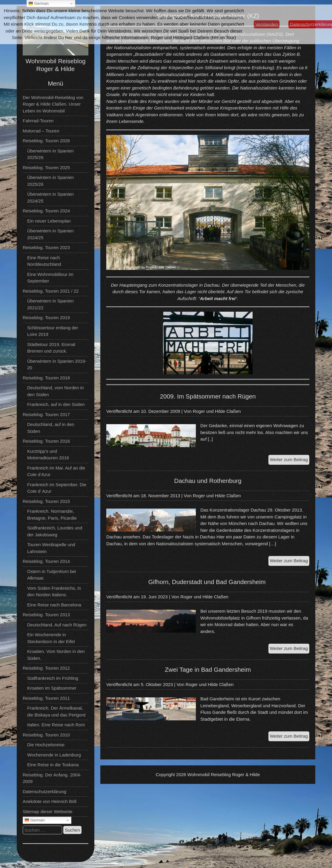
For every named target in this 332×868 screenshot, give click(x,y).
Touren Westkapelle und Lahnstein (51, 548)
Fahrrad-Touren (38, 121)
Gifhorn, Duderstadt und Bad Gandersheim (208, 582)
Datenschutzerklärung (44, 791)
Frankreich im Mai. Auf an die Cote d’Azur (56, 471)
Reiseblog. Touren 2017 (46, 414)
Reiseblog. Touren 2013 (46, 615)
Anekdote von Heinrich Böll (50, 801)
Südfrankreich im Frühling (53, 678)
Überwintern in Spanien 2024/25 (50, 197)
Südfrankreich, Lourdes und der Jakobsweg (55, 531)
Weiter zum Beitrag (290, 460)
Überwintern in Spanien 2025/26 (50, 154)
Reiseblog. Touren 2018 (46, 378)
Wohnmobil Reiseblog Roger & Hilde (223, 774)
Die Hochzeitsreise (46, 745)
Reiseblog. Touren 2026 (46, 141)
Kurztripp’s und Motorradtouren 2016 (48, 455)
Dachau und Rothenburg (208, 481)
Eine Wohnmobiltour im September (50, 278)
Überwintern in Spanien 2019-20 (57, 365)
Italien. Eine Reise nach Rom (56, 725)
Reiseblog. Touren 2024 (46, 211)
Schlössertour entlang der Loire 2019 (53, 331)
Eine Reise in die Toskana (53, 765)
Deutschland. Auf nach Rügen (57, 625)
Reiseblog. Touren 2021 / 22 (51, 291)
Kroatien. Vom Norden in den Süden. (56, 655)
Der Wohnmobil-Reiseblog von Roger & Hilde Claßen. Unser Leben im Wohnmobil (53, 104)
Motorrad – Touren (41, 131)
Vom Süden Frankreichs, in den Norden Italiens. (54, 591)
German (35, 820)
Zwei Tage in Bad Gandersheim (208, 669)
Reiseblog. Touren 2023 (46, 247)
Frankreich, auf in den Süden (56, 404)
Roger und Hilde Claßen (217, 411)
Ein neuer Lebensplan (49, 221)
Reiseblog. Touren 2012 (46, 668)
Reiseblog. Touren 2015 (46, 501)
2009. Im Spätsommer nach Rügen (208, 396)
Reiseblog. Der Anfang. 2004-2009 (52, 778)
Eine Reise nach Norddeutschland (44, 261)
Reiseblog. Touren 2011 (46, 698)
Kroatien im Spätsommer (52, 688)
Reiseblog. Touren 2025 (46, 167)
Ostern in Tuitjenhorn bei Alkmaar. (52, 575)
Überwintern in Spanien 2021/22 (50, 304)
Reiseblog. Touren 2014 (46, 561)
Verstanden (267, 24)
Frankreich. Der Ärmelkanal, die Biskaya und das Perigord (56, 711)
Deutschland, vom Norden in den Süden (55, 391)
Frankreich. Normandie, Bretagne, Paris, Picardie (52, 515)
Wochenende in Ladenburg (54, 755)
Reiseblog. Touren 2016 (46, 441)
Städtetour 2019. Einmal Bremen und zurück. (51, 348)
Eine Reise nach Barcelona (54, 605)
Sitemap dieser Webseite (47, 811)
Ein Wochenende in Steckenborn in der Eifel (51, 638)
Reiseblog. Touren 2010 (46, 735)
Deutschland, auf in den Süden (51, 428)
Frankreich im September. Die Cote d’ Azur (57, 488)
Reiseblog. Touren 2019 (46, 318)
